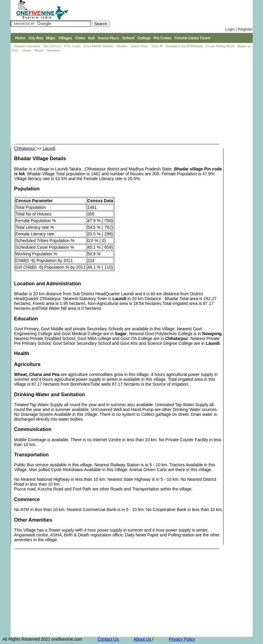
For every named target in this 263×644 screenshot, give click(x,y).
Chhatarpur (25, 148)
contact (27, 50)
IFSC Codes (73, 46)
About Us (143, 639)
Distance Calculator (27, 46)
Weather (122, 46)
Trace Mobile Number (99, 46)
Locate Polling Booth (221, 46)
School (128, 38)
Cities (80, 38)
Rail (91, 38)
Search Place (140, 46)
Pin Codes (163, 38)
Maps (51, 38)
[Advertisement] (133, 99)
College (144, 38)
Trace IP (157, 46)
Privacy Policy (182, 639)
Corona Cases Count (192, 38)
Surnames (53, 50)
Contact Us (108, 639)
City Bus (36, 38)
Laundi (49, 148)
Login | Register (239, 29)
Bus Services (52, 46)
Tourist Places (108, 38)
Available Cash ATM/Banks (184, 46)
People (39, 50)
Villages (65, 38)
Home (20, 38)
